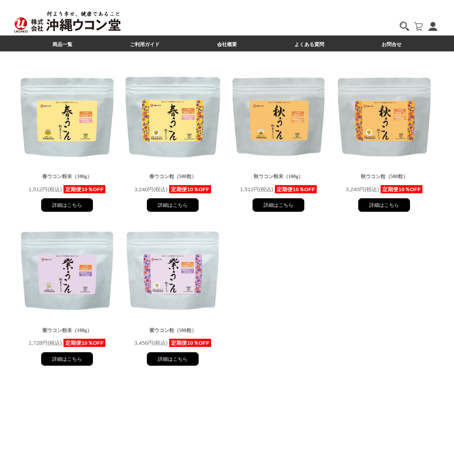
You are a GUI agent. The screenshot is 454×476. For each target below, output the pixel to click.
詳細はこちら (67, 205)
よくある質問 (309, 44)
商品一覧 (62, 44)
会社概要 (227, 44)
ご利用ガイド (145, 44)
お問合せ (392, 44)
